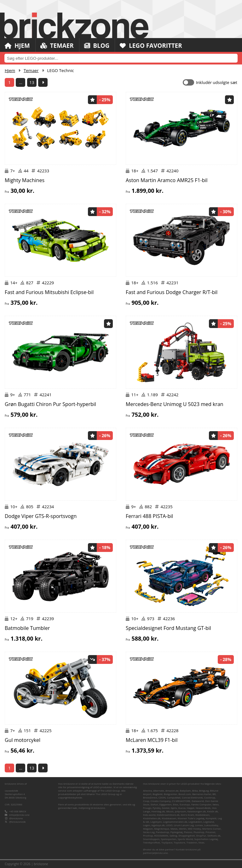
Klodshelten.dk (152, 818)
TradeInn (192, 842)
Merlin (183, 829)
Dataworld (198, 801)
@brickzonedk (17, 822)
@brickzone (16, 818)
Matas (174, 829)
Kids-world (149, 815)
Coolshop (210, 797)
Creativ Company (161, 801)
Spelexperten (168, 839)
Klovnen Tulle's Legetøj (191, 818)
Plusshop (199, 832)
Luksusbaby (211, 825)
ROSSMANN (161, 835)
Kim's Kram (187, 815)
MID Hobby (194, 829)
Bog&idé (158, 794)
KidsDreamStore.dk (168, 815)
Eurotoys (185, 804)
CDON (162, 797)
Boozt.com (185, 794)
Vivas (202, 842)
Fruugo (147, 808)
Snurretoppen (151, 839)
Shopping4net (187, 835)
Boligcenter (170, 794)
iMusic (170, 811)
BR (214, 794)
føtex (216, 804)
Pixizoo (188, 832)
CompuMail (174, 797)
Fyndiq (157, 808)
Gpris (174, 808)
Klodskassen (169, 818)
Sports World (185, 839)
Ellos (176, 804)
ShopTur (201, 835)
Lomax (199, 825)
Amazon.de (172, 790)
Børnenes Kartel (202, 794)
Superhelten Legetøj (206, 839)
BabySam (185, 790)
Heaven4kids (203, 808)
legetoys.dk (158, 825)
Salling (173, 835)
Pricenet (210, 832)
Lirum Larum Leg (184, 825)
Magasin (148, 829)
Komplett (211, 818)
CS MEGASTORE (181, 801)
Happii (191, 808)
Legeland (209, 822)
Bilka (195, 790)
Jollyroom (180, 811)
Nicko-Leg (149, 832)
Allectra (147, 790)
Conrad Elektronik (192, 797)
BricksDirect (150, 797)
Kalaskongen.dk (197, 811)
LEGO (169, 825)
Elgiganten (166, 804)
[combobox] (121, 58)
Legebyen (156, 822)
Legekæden (195, 822)
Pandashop (163, 832)
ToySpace (167, 842)
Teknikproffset (152, 842)
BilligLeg (204, 790)
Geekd (166, 808)
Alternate (158, 790)
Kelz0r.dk (212, 811)
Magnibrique (161, 829)
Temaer (57, 46)
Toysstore (179, 842)
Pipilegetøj (177, 832)
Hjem (17, 46)
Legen (147, 825)
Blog (97, 46)
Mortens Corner (212, 829)
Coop (146, 801)
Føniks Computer (201, 804)
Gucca (182, 808)
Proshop (148, 835)
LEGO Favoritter (152, 46)
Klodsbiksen (202, 815)
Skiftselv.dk (214, 835)
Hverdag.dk (158, 811)
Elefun (154, 804)
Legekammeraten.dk (175, 822)
